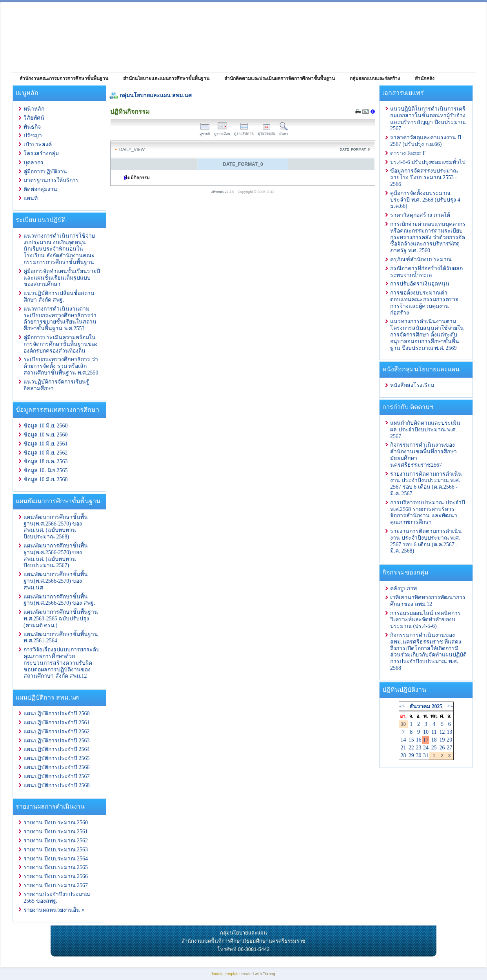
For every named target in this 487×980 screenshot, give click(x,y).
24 (426, 748)
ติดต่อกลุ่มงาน (40, 189)
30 (418, 755)
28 (403, 755)
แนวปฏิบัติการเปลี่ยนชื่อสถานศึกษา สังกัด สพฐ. (59, 296)
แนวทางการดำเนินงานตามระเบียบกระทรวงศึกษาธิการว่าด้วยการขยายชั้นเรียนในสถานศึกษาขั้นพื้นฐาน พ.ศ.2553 (60, 319)
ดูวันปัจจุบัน (266, 132)
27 (449, 748)
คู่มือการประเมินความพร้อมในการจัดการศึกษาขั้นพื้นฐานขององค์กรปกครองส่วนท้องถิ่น (61, 344)
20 (449, 740)
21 (403, 748)
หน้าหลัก (34, 109)
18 (434, 740)
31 (426, 755)
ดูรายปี (205, 132)
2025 (437, 706)
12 (442, 732)
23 (418, 748)
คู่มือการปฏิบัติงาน (45, 172)
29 (411, 755)
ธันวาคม (420, 706)
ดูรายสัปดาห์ (244, 132)
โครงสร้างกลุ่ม (41, 154)
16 (418, 740)
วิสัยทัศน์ (34, 118)
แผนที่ (31, 198)
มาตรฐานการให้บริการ (51, 180)
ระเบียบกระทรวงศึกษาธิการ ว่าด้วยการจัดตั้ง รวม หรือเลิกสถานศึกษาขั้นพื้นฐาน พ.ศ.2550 (61, 366)
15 (411, 740)
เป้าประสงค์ (38, 145)
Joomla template (225, 974)
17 (426, 740)
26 (442, 748)
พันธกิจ (32, 127)
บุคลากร (34, 163)
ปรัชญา (33, 135)
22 (411, 748)
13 (449, 732)
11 (434, 732)
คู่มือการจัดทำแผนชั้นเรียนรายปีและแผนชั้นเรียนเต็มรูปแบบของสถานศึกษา (62, 278)
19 (442, 740)
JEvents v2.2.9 (224, 192)
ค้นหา (284, 132)
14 (403, 740)
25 (434, 748)
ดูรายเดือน (222, 132)
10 (426, 732)
